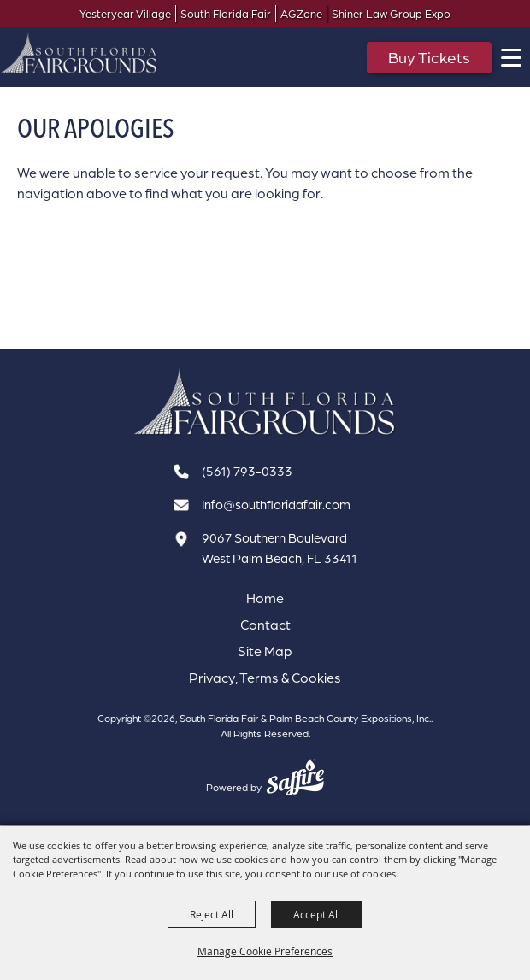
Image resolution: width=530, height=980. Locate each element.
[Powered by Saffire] (295, 779)
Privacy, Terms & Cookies (265, 678)
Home (265, 598)
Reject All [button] (212, 914)
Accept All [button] (317, 914)
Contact (265, 625)
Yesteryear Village (125, 14)
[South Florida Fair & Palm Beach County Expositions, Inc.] (79, 53)
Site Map (265, 651)
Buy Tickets (429, 57)
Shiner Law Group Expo (391, 14)
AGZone (301, 14)
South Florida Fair (226, 14)
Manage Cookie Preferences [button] (265, 951)
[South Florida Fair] (265, 402)
